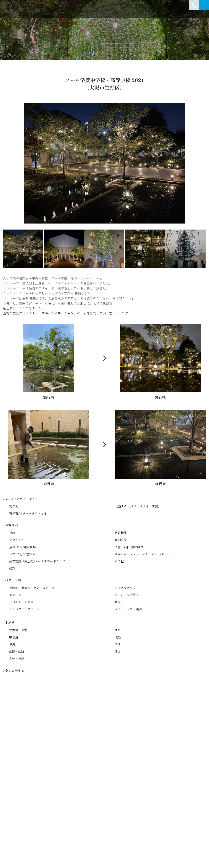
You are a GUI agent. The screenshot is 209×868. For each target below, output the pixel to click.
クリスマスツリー (127, 588)
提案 (12, 568)
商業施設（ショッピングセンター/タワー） (144, 554)
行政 (12, 533)
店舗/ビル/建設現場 (23, 547)
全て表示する (14, 671)
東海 (12, 644)
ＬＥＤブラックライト (24, 609)
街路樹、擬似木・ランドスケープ (32, 588)
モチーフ (15, 595)
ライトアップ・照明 (128, 609)
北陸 (118, 637)
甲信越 (14, 637)
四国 (118, 651)
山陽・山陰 (17, 651)
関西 (118, 644)
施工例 (14, 506)
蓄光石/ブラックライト (21, 499)
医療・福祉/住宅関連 (129, 547)
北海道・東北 (18, 630)
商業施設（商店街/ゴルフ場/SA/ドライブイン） (42, 561)
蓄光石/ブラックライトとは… (29, 514)
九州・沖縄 (17, 658)
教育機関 (121, 533)
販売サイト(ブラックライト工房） (138, 506)
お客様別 (10, 525)
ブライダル (17, 540)
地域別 (9, 622)
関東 (118, 630)
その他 (119, 561)
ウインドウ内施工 (127, 595)
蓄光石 (119, 602)
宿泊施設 (121, 540)
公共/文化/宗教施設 (23, 554)
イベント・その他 (21, 602)
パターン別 (12, 580)
